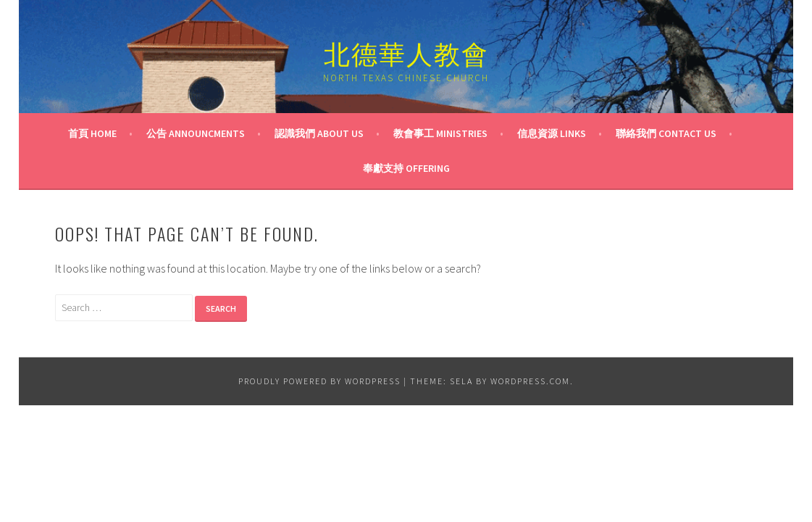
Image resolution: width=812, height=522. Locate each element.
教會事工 (440, 133)
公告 (196, 133)
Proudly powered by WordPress (319, 381)
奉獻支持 (406, 168)
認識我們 (319, 133)
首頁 (92, 133)
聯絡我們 (666, 133)
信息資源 (552, 133)
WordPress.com (530, 381)
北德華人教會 (406, 52)
